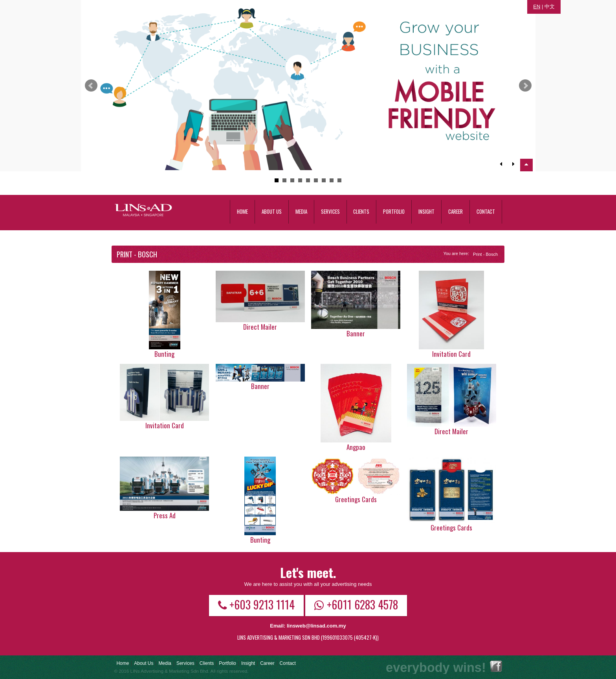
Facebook (496, 666)
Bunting (164, 354)
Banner (356, 333)
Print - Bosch (485, 254)
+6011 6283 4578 (356, 604)
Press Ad (165, 515)
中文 (550, 6)
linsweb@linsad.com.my (316, 626)
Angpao (356, 447)
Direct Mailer (260, 327)
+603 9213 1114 (256, 604)
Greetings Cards (356, 499)
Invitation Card (165, 425)
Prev (91, 86)
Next (525, 86)
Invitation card (451, 354)
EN (537, 6)
